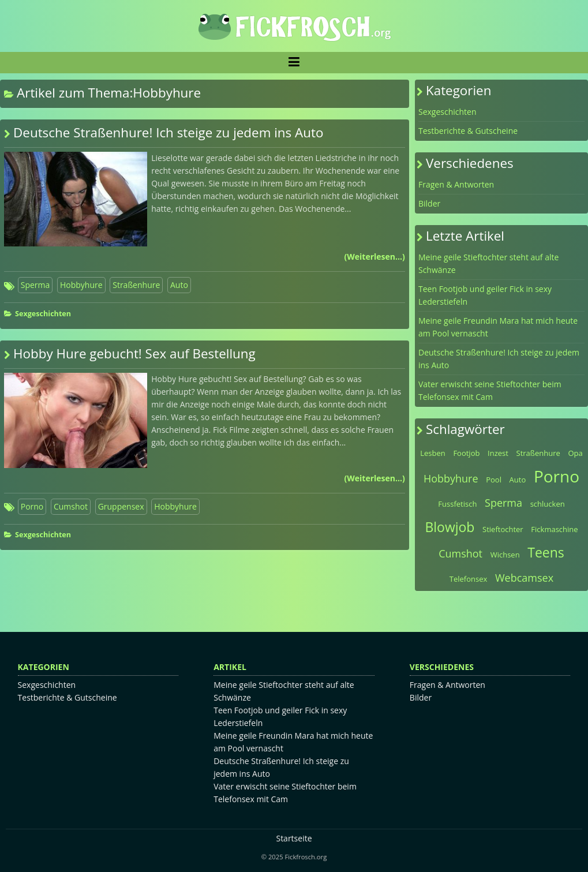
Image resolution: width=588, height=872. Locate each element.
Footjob (466, 453)
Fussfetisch (457, 504)
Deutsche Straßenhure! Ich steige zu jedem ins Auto (168, 132)
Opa (575, 453)
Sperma (35, 285)
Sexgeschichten (43, 314)
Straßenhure (136, 285)
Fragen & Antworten (456, 184)
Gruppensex (121, 506)
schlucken (548, 504)
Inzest (498, 453)
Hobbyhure (81, 285)
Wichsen (505, 555)
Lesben (433, 453)
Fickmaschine (554, 529)
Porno (32, 506)
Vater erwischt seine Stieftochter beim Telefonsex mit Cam (490, 390)
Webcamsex (524, 578)
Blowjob (450, 527)
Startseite (294, 838)
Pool (494, 480)
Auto (179, 285)
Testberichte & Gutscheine (468, 131)
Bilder (429, 203)
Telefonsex (469, 579)
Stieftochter (503, 529)
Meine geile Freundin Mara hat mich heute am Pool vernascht (498, 327)
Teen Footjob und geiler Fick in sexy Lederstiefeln (485, 295)
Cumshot (71, 506)
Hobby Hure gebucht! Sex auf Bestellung (134, 353)
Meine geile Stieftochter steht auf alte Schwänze (488, 263)
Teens (546, 552)
